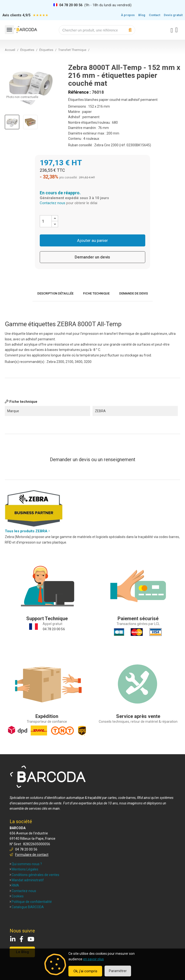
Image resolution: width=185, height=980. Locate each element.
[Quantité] (46, 221)
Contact (155, 15)
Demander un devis (92, 257)
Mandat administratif (27, 880)
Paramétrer (118, 971)
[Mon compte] (172, 31)
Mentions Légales (24, 869)
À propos (128, 15)
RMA (14, 885)
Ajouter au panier (92, 240)
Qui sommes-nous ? (26, 864)
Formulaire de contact (32, 855)
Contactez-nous (23, 891)
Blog (142, 15)
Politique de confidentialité (31, 902)
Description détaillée (55, 293)
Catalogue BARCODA (27, 907)
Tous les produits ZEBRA (27, 531)
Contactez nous (53, 203)
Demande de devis (134, 293)
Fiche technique (96, 293)
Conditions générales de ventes (34, 875)
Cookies (17, 896)
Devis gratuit (173, 15)
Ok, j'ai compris (85, 971)
